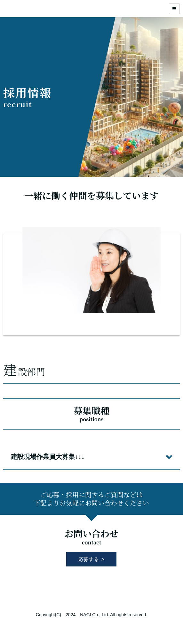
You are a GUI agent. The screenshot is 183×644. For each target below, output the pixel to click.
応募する (89, 559)
